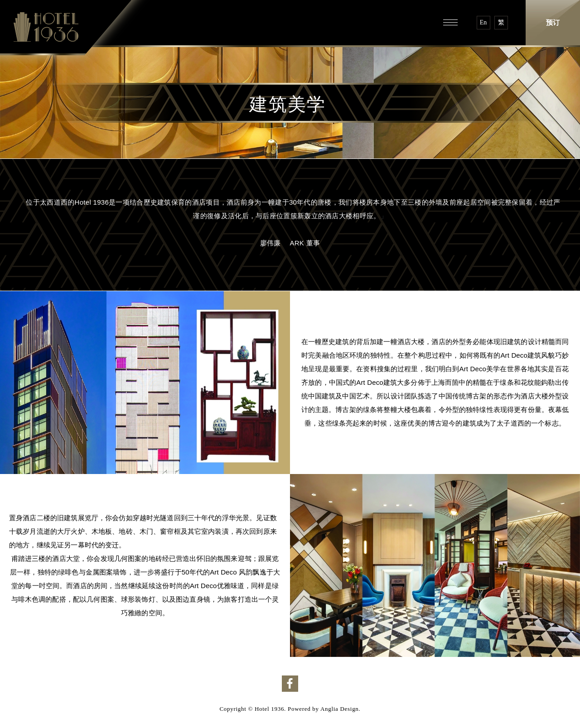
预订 (553, 23)
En (483, 22)
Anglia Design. (341, 709)
